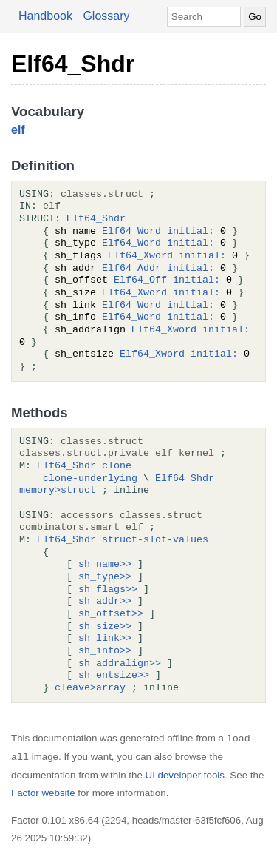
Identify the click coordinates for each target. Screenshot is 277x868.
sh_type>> (105, 577)
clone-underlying (90, 479)
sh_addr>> (105, 602)
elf (18, 130)
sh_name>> (105, 565)
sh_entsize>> (114, 676)
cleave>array (90, 688)
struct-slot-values (155, 540)
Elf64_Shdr (73, 64)
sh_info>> (105, 651)
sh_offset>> (111, 614)
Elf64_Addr (131, 269)
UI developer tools (185, 775)
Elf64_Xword (140, 256)
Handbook (45, 16)
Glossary (106, 16)
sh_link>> (105, 639)
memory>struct (58, 491)
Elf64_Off (140, 280)
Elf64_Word (131, 232)
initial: (191, 232)
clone (117, 466)
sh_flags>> (108, 590)
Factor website (43, 793)
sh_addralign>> (120, 664)
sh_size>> (105, 627)
